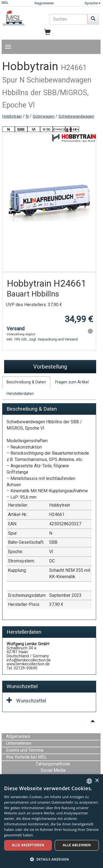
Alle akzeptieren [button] (28, 845)
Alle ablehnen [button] (77, 845)
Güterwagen (44, 116)
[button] (51, 859)
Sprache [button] (93, 3)
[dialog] (51, 821)
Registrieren (44, 3)
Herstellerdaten (20, 394)
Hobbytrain (12, 116)
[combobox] (89, 781)
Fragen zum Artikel (72, 382)
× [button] (97, 781)
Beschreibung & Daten (26, 382)
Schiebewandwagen (76, 116)
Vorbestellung (50, 367)
